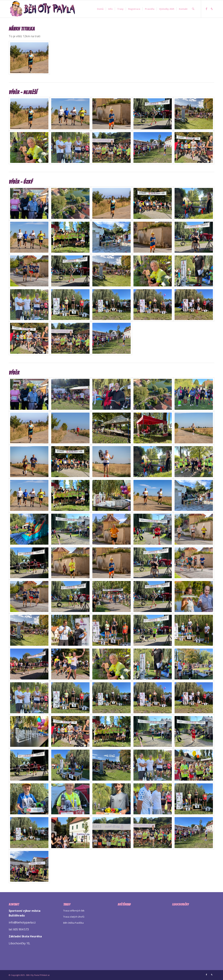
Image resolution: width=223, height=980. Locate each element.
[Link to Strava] (212, 9)
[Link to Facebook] (206, 9)
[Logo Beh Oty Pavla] (42, 9)
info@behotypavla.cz (22, 922)
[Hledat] (193, 9)
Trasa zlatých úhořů (74, 917)
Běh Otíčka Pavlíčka (73, 923)
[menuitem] (100, 9)
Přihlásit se (45, 975)
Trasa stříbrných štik (74, 911)
